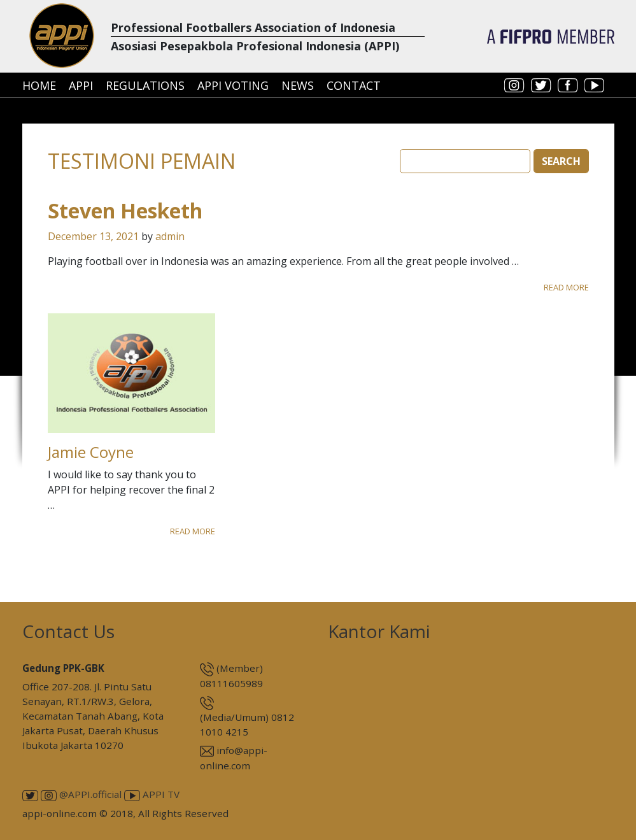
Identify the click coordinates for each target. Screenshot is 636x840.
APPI (81, 85)
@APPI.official (81, 794)
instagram (514, 85)
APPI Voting (233, 85)
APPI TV (152, 794)
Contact (354, 85)
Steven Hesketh (125, 210)
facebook (568, 85)
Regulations (145, 85)
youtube (595, 85)
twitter (541, 85)
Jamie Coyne (91, 452)
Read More (566, 287)
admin (170, 236)
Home (39, 85)
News (298, 85)
